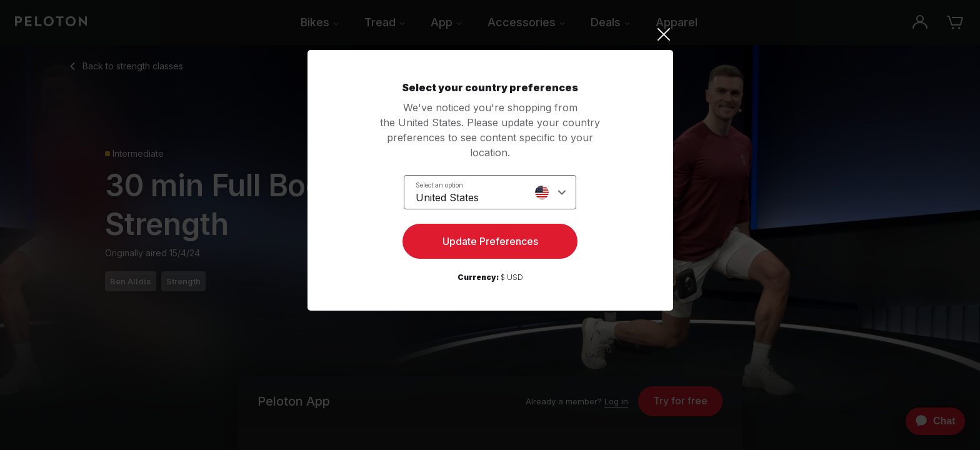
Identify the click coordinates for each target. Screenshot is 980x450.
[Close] (490, 34)
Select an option (439, 185)
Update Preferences (490, 241)
